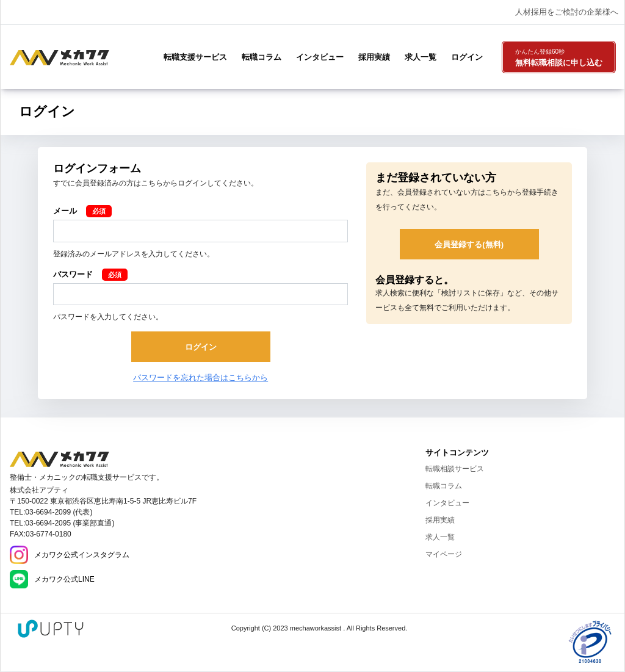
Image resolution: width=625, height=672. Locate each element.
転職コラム (262, 57)
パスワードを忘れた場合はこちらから (201, 378)
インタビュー (320, 57)
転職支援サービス (195, 57)
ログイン (467, 57)
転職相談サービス (455, 469)
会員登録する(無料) (469, 244)
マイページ (444, 554)
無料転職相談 (559, 58)
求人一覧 (421, 57)
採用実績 (374, 57)
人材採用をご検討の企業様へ (567, 12)
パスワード (73, 274)
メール (65, 211)
